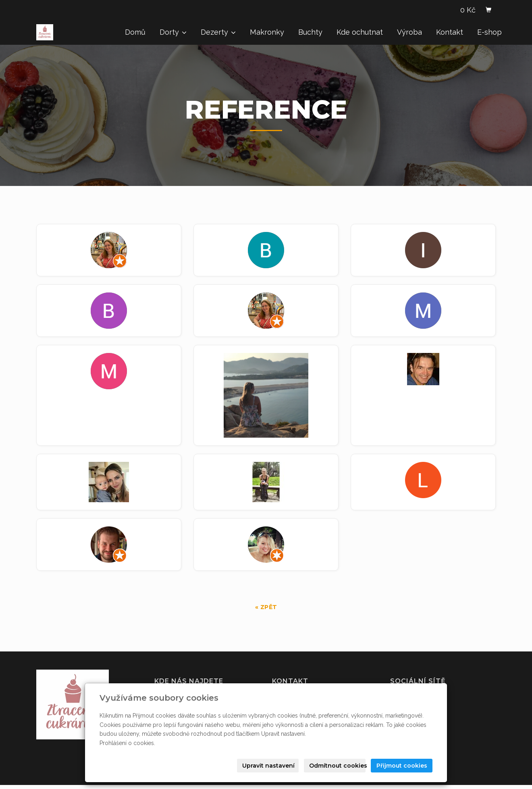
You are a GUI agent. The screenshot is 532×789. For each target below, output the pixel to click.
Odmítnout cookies (337, 766)
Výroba (409, 32)
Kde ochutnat (360, 32)
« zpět (266, 607)
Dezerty (218, 32)
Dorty (173, 32)
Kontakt (450, 32)
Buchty (310, 32)
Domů (135, 32)
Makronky (267, 32)
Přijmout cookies (402, 766)
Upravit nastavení (268, 766)
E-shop (489, 32)
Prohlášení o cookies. (127, 743)
